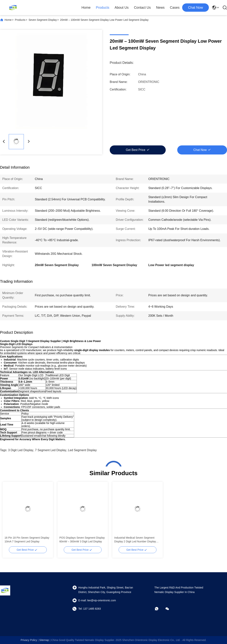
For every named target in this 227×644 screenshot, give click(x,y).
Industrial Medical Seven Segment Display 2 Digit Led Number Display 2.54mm (135, 540)
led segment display (82, 450)
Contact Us (142, 8)
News (160, 8)
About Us (122, 8)
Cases (175, 8)
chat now (196, 8)
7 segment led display (51, 450)
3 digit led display (21, 450)
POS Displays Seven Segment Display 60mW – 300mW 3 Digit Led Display (82, 540)
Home (86, 8)
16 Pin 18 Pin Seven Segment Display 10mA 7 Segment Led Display (27, 540)
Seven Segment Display (43, 20)
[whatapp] (159, 609)
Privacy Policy (29, 640)
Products (103, 8)
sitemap (44, 640)
